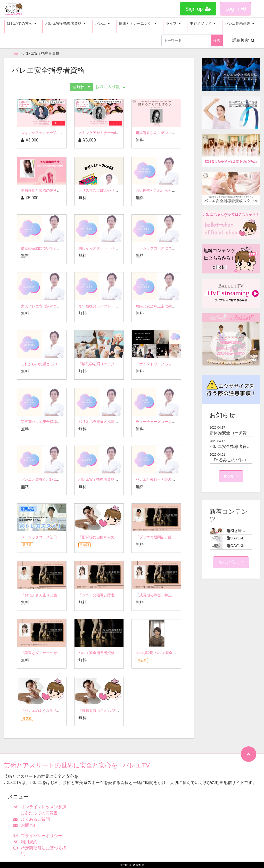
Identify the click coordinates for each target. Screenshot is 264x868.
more (231, 476)
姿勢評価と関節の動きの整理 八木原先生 (54, 190)
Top (15, 53)
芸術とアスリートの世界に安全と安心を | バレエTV (77, 765)
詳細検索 (244, 40)
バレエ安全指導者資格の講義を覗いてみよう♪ (115, 653)
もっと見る (231, 562)
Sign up (198, 9)
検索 (217, 40)
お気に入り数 (110, 87)
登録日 (81, 87)
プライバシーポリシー (39, 836)
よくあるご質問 (33, 819)
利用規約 (26, 842)
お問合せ (26, 825)
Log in (236, 9)
